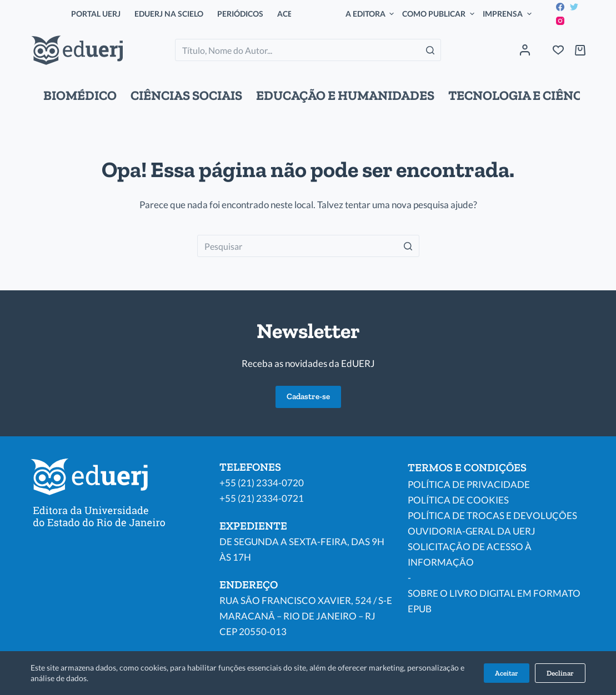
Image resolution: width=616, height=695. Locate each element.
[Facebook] (560, 7)
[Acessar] (525, 50)
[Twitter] (574, 7)
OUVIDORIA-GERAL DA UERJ (472, 531)
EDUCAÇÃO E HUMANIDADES (345, 95)
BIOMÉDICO (80, 95)
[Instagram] (560, 21)
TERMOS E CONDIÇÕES (467, 467)
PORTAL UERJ (96, 14)
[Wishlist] (558, 50)
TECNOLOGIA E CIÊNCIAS (525, 95)
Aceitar (507, 673)
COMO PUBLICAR (440, 14)
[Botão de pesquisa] (430, 50)
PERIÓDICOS (240, 14)
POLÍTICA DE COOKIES (458, 500)
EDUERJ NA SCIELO (169, 14)
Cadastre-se (308, 396)
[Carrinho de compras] (580, 50)
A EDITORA (371, 14)
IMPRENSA (509, 14)
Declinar (560, 673)
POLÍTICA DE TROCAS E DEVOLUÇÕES (492, 515)
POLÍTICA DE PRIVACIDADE (469, 484)
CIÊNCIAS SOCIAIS (186, 95)
